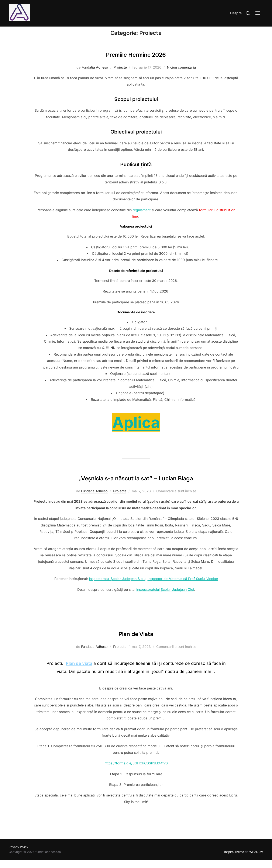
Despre (236, 13)
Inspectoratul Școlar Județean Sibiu (117, 587)
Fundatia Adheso (95, 76)
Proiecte (120, 76)
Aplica (136, 431)
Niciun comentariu (181, 76)
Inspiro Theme (234, 860)
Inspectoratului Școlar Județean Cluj (165, 598)
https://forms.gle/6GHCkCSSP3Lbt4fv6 (136, 771)
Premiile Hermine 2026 (136, 62)
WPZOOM (256, 860)
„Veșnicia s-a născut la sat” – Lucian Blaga (136, 486)
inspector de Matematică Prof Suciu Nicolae (183, 587)
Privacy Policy (18, 855)
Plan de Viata (136, 641)
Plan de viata (79, 671)
